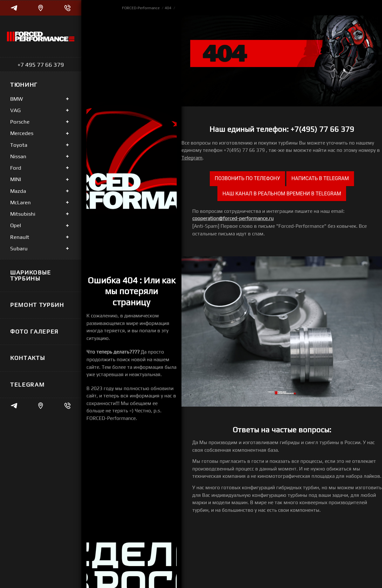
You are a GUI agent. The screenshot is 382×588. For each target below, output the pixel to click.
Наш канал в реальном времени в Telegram (282, 194)
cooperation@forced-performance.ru (233, 218)
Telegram (192, 158)
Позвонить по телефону (248, 178)
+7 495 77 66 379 (41, 64)
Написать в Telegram (320, 178)
